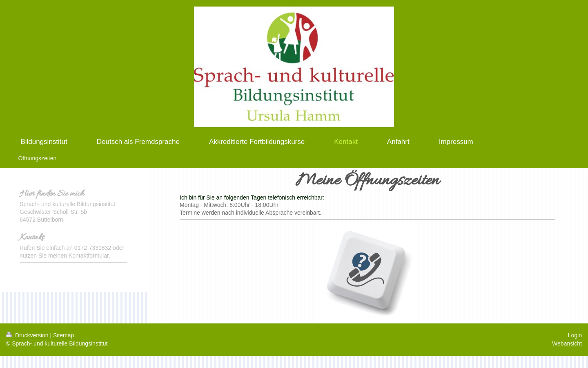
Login (575, 335)
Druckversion (28, 335)
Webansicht (567, 343)
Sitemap (63, 335)
